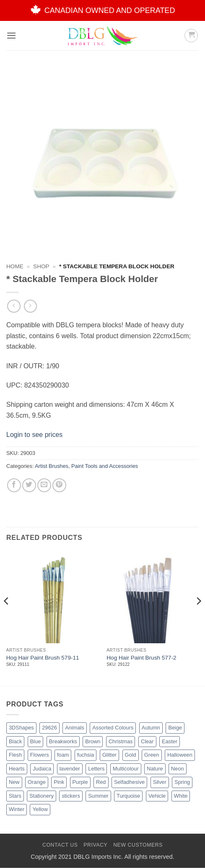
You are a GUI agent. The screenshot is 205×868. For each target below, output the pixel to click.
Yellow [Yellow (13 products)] (40, 809)
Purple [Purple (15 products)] (80, 782)
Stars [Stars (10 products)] (15, 796)
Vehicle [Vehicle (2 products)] (157, 796)
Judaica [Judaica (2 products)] (42, 769)
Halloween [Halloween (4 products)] (180, 755)
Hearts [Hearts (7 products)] (17, 769)
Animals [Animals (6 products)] (75, 728)
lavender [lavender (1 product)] (70, 769)
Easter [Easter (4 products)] (170, 741)
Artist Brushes (52, 466)
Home (15, 266)
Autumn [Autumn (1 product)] (151, 728)
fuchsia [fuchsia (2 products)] (86, 755)
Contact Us (60, 845)
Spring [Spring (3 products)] (182, 782)
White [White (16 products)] (181, 796)
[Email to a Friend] (44, 485)
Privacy (95, 845)
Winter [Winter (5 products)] (17, 809)
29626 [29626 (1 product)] (49, 728)
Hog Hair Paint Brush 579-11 (43, 658)
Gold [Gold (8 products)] (131, 755)
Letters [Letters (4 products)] (96, 769)
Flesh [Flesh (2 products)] (15, 755)
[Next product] (14, 306)
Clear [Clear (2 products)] (147, 741)
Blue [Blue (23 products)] (36, 741)
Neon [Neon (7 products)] (178, 769)
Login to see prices (34, 435)
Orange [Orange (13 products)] (37, 782)
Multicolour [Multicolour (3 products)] (126, 769)
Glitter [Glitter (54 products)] (109, 755)
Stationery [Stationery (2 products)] (42, 796)
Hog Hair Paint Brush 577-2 (141, 658)
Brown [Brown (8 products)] (93, 741)
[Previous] (7, 618)
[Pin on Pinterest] (59, 485)
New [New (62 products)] (14, 782)
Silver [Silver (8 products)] (160, 782)
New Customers (138, 845)
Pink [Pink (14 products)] (59, 782)
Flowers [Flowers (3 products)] (40, 755)
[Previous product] (30, 306)
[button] (11, 35)
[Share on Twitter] (29, 485)
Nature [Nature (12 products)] (155, 769)
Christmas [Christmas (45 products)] (121, 741)
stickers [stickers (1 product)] (71, 796)
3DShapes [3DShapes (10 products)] (21, 728)
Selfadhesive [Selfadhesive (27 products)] (129, 782)
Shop (41, 266)
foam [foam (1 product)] (63, 755)
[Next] (198, 618)
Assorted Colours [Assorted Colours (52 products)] (113, 728)
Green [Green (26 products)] (152, 755)
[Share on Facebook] (14, 485)
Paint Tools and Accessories (105, 466)
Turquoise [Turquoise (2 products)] (128, 796)
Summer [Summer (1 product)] (98, 796)
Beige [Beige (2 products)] (175, 728)
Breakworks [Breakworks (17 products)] (63, 741)
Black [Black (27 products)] (15, 741)
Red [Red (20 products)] (101, 782)
